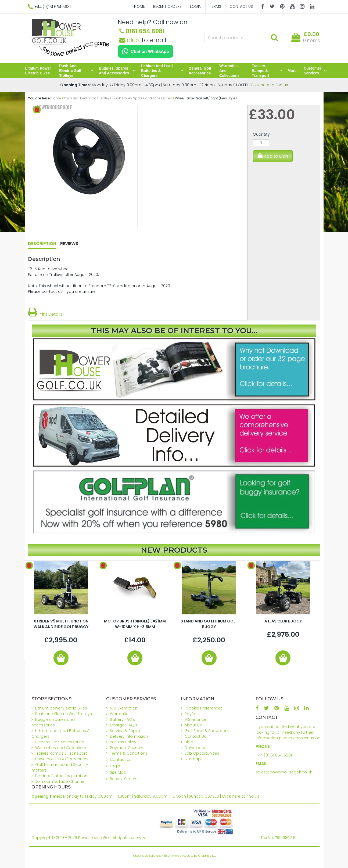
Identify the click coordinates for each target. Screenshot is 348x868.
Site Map (118, 772)
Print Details (45, 314)
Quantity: (262, 134)
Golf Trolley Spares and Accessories (143, 98)
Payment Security (127, 748)
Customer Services (315, 71)
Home (139, 6)
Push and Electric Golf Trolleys (76, 71)
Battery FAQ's (123, 719)
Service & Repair (125, 731)
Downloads (195, 748)
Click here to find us (269, 85)
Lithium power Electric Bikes (38, 71)
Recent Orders (167, 6)
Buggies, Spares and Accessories (117, 71)
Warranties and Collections (229, 71)
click (130, 40)
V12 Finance (195, 719)
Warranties (120, 714)
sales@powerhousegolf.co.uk (284, 772)
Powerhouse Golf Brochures (62, 759)
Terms (216, 6)
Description (42, 244)
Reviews (69, 244)
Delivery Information (129, 736)
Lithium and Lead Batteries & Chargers (162, 71)
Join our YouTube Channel (60, 781)
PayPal (191, 714)
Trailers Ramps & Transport (267, 71)
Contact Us (241, 6)
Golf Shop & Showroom (207, 731)
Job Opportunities (202, 753)
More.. (293, 71)
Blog (189, 742)
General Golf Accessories (200, 71)
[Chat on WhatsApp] (146, 51)
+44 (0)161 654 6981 (274, 755)
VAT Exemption (124, 708)
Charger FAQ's (124, 725)
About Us (193, 725)
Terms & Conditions (129, 753)
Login (196, 6)
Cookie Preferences (204, 708)
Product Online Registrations (62, 776)
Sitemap (193, 759)
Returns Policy (123, 742)
